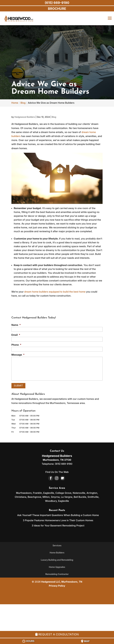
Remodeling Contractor (57, 574)
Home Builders (57, 553)
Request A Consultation (57, 634)
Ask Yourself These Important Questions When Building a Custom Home (58, 515)
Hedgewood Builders (25, 117)
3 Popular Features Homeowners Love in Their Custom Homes (58, 520)
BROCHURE (57, 9)
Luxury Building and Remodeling (57, 560)
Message (18, 355)
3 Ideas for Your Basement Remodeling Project (58, 526)
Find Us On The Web (57, 472)
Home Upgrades (57, 567)
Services (57, 545)
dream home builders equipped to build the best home (55, 292)
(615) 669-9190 (57, 3)
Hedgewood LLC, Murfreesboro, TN (62, 582)
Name (16, 325)
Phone (16, 345)
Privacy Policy (57, 586)
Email (16, 335)
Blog (54, 117)
